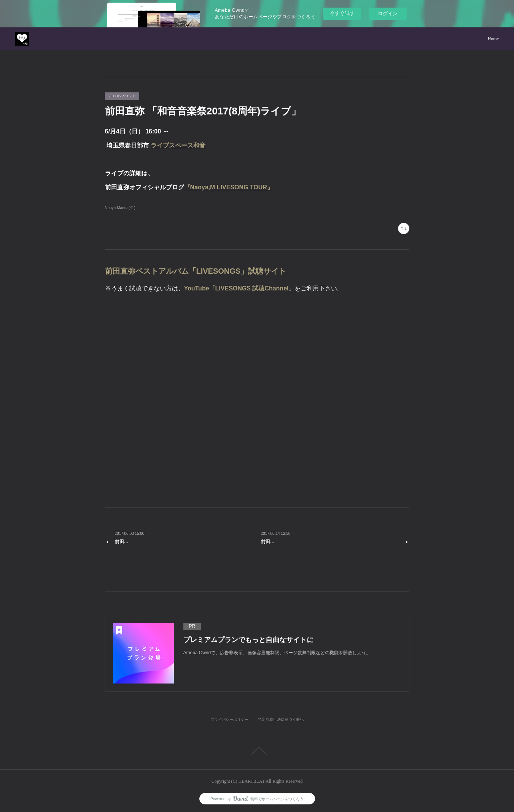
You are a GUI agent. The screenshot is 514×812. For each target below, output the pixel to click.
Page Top (257, 751)
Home (493, 39)
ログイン (388, 13)
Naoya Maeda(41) (120, 208)
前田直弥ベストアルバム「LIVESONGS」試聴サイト (196, 271)
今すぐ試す (342, 13)
